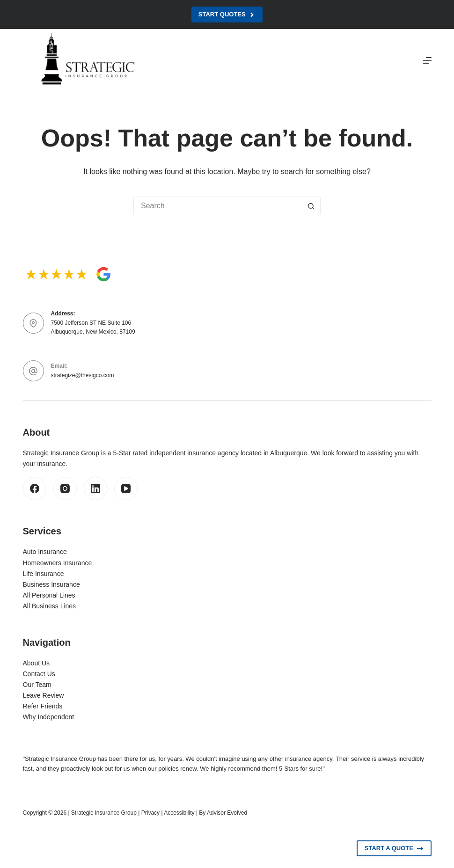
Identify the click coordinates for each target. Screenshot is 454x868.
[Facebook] (35, 489)
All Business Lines (50, 606)
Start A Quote (394, 848)
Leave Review (44, 695)
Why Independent (49, 717)
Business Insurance (51, 584)
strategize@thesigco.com (83, 375)
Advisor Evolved (227, 813)
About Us (37, 663)
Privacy (150, 813)
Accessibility (179, 813)
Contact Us (39, 674)
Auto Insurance (45, 552)
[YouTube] (126, 489)
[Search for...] (218, 206)
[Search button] (311, 206)
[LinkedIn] (95, 489)
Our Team (37, 685)
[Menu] (427, 60)
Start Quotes (227, 15)
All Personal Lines (49, 595)
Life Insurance (44, 574)
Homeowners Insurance (58, 563)
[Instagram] (65, 489)
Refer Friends (43, 706)
